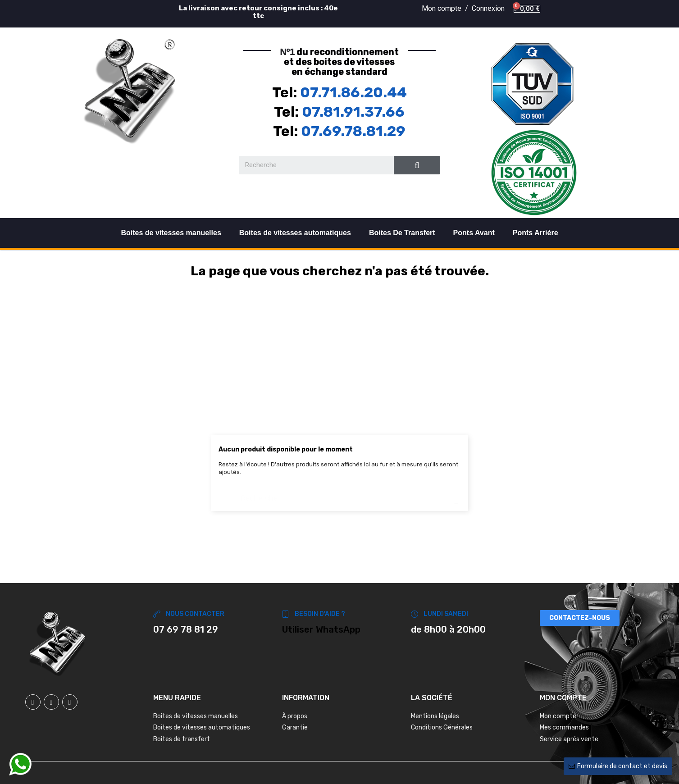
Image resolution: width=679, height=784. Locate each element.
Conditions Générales (442, 727)
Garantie (295, 727)
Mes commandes (564, 727)
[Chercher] (340, 494)
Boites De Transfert (402, 233)
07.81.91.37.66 (353, 112)
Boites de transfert (182, 739)
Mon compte (558, 716)
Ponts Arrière (535, 233)
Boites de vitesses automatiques (295, 233)
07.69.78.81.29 (353, 131)
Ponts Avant (474, 233)
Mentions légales (435, 716)
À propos (295, 716)
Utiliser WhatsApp (321, 629)
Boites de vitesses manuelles (171, 233)
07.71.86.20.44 (353, 92)
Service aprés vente (569, 739)
